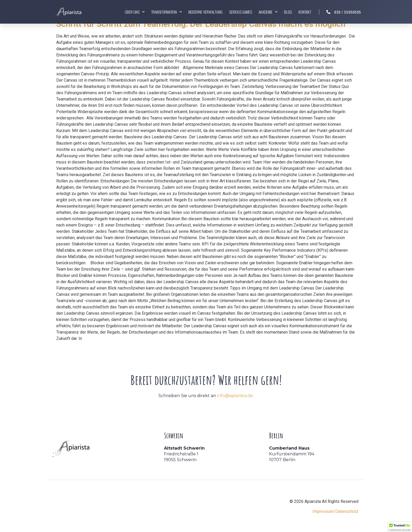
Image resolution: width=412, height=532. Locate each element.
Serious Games (241, 12)
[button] (400, 527)
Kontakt (305, 12)
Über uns (135, 12)
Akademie (268, 12)
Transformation (166, 12)
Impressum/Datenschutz (335, 511)
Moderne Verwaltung (205, 12)
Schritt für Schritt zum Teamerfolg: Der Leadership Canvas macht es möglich (201, 24)
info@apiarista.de (235, 396)
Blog (288, 12)
